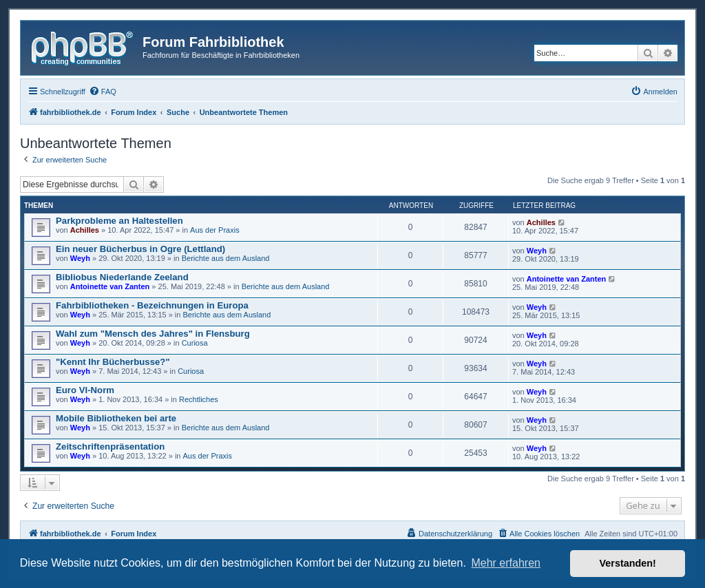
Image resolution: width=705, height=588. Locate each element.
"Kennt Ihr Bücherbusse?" (113, 362)
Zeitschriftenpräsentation (110, 447)
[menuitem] (103, 92)
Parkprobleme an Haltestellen (119, 221)
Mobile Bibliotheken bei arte (116, 418)
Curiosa (195, 343)
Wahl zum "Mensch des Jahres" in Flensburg (153, 334)
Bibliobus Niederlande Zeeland (122, 277)
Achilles (85, 230)
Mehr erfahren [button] (506, 563)
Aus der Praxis (215, 230)
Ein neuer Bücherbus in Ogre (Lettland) (140, 249)
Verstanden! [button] (628, 563)
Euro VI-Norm (85, 390)
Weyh (80, 258)
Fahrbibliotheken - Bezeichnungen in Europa (152, 305)
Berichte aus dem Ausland (226, 258)
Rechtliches (199, 399)
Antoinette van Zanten (110, 286)
